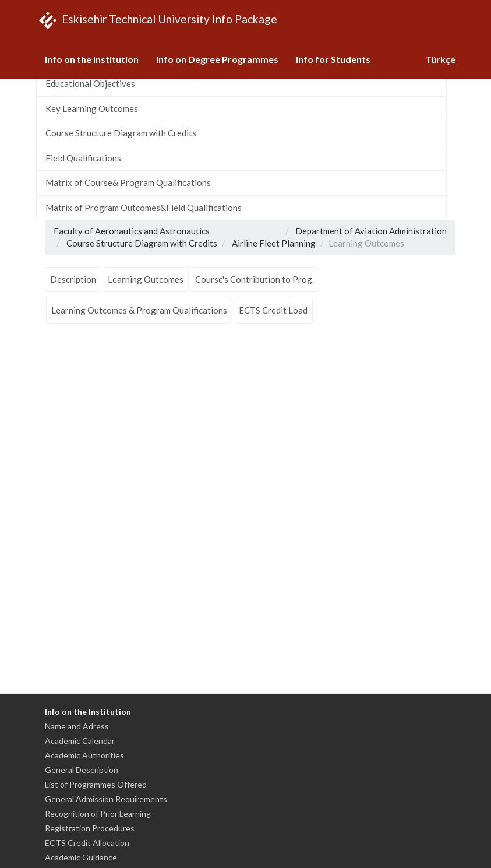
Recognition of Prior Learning (98, 813)
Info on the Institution (92, 59)
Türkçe (440, 59)
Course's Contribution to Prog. (255, 279)
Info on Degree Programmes (217, 59)
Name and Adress (77, 726)
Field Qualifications (83, 158)
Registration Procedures (90, 828)
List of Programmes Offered (96, 784)
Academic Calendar (80, 741)
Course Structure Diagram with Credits (121, 133)
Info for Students (333, 59)
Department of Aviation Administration (371, 231)
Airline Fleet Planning (274, 243)
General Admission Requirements (106, 799)
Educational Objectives (90, 83)
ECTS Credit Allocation (87, 843)
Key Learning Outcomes (92, 108)
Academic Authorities (84, 755)
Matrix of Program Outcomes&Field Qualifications (144, 208)
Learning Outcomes (146, 279)
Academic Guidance (81, 857)
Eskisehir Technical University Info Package (157, 20)
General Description (82, 770)
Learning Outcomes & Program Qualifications (139, 310)
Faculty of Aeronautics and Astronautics (132, 231)
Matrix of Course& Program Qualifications (128, 182)
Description (73, 279)
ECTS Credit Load (273, 310)
